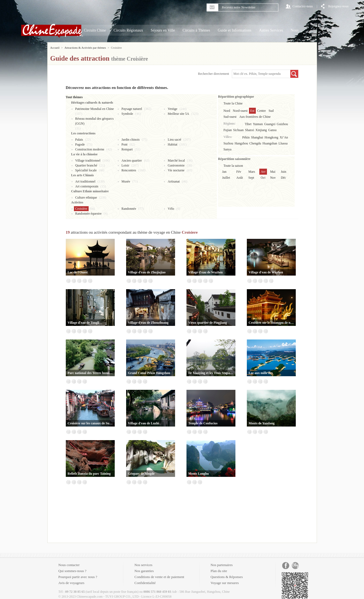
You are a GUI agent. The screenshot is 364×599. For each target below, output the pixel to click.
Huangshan (270, 143)
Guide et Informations (235, 30)
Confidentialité (145, 583)
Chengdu (255, 143)
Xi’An (284, 137)
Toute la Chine (233, 103)
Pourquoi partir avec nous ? (78, 577)
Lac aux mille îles (261, 373)
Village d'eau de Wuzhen (206, 272)
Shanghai (257, 137)
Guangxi (270, 124)
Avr (263, 172)
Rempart (127, 149)
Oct (263, 178)
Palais (79, 140)
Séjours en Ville (163, 30)
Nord (227, 111)
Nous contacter (69, 565)
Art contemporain (87, 186)
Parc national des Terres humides (90, 373)
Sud (271, 111)
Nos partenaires (222, 565)
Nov (273, 178)
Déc (283, 178)
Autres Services (271, 30)
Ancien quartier (132, 160)
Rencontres (129, 170)
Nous (295, 30)
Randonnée (129, 209)
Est (252, 111)
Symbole (127, 114)
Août (239, 178)
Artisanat (174, 181)
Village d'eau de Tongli (84, 323)
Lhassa (283, 143)
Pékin (246, 137)
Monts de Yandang (262, 423)
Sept (251, 178)
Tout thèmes (74, 97)
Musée (126, 181)
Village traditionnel (88, 160)
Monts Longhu (199, 474)
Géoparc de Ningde (141, 474)
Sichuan (239, 130)
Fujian (228, 130)
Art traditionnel (85, 181)
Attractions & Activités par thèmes (85, 48)
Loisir (125, 165)
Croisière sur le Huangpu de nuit (271, 323)
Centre (262, 111)
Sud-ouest (230, 117)
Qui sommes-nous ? (72, 571)
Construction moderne (90, 149)
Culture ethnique (86, 197)
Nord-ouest (240, 111)
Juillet (226, 178)
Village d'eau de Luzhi (144, 423)
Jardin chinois (131, 140)
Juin (284, 172)
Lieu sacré (175, 140)
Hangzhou (241, 143)
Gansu (273, 130)
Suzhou (228, 143)
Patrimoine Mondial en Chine (95, 109)
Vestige (172, 109)
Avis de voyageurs (71, 583)
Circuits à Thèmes (196, 30)
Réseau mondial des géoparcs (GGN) (95, 121)
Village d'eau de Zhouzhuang (148, 323)
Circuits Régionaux (128, 30)
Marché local (176, 160)
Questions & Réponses (227, 577)
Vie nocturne (176, 170)
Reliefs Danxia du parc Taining (89, 474)
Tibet (248, 124)
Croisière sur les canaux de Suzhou (90, 423)
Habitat (172, 144)
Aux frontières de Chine (255, 117)
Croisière (81, 209)
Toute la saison (233, 166)
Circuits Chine (95, 30)
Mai (273, 172)
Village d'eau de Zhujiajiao (147, 272)
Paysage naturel (132, 109)
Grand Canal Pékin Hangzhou (149, 373)
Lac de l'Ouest (78, 272)
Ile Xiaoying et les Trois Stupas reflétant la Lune (211, 373)
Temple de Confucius (203, 423)
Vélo (171, 209)
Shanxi (249, 130)
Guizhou (282, 124)
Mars (252, 172)
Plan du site (219, 571)
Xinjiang (261, 130)
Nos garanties (144, 571)
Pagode (80, 144)
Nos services (144, 565)
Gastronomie (176, 165)
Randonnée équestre (88, 214)
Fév (239, 172)
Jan (224, 172)
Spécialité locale (86, 170)
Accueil (55, 48)
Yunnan (258, 124)
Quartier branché (86, 165)
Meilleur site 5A (178, 114)
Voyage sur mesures (225, 583)
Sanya (227, 149)
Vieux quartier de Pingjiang (208, 323)
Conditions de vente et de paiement (159, 577)
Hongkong (271, 137)
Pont (125, 144)
